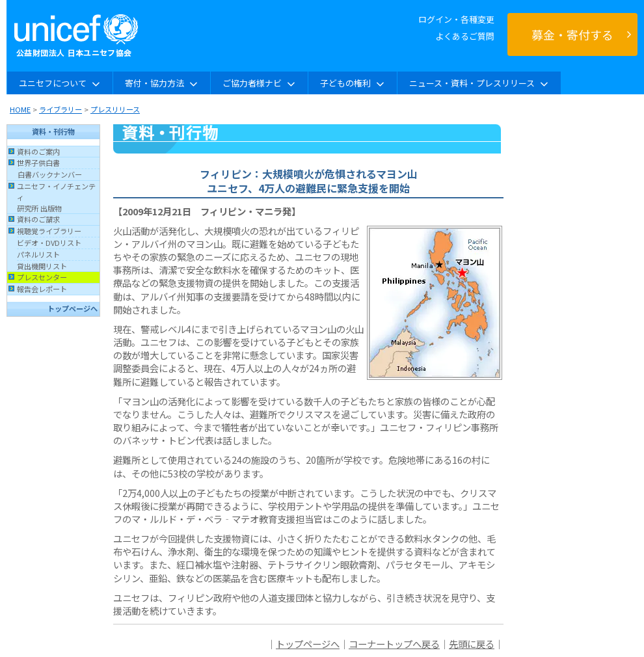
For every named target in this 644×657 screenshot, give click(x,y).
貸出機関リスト (42, 266)
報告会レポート (42, 289)
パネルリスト (38, 254)
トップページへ (73, 308)
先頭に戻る (472, 644)
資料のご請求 (38, 219)
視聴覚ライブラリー (49, 231)
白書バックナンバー (50, 174)
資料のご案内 (38, 152)
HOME (20, 109)
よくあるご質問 (465, 36)
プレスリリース (115, 109)
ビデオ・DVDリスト (49, 243)
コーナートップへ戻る (394, 644)
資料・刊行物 (53, 131)
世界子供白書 (38, 163)
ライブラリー (60, 109)
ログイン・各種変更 (456, 19)
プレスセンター (42, 277)
